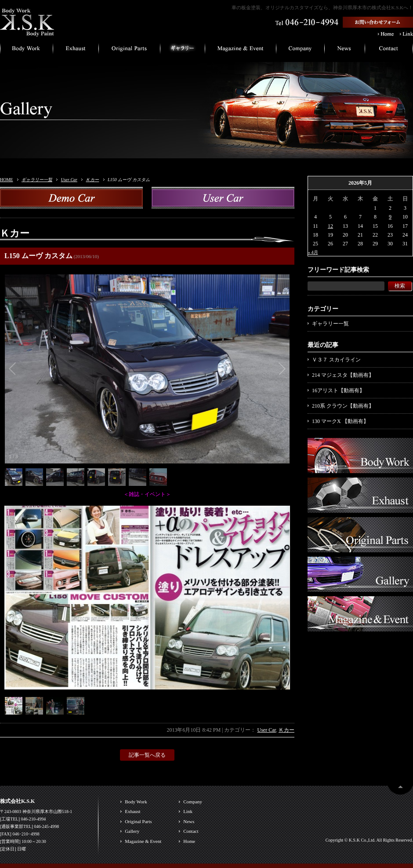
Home (189, 841)
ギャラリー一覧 (37, 180)
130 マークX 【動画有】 (340, 421)
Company (193, 802)
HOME (6, 180)
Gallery (132, 831)
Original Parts (138, 821)
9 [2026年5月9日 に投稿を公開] (390, 217)
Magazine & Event (143, 841)
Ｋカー (92, 180)
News (189, 821)
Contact (191, 831)
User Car (69, 180)
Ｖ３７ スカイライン (336, 360)
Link (188, 811)
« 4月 (313, 252)
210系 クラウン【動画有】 (343, 406)
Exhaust (132, 811)
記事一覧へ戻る (147, 755)
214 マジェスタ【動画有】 (343, 375)
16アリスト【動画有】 (338, 390)
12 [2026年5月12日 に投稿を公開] (330, 226)
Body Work (136, 802)
